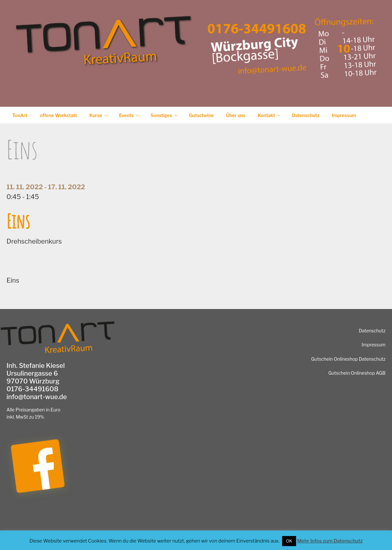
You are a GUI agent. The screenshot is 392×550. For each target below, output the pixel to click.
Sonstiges (164, 115)
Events (129, 115)
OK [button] (289, 541)
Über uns (236, 115)
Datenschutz (306, 115)
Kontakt (269, 115)
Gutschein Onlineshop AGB (357, 373)
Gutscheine (202, 115)
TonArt (20, 115)
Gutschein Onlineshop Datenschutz (348, 359)
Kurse (99, 115)
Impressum (344, 115)
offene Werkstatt (58, 115)
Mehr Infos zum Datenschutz (330, 541)
